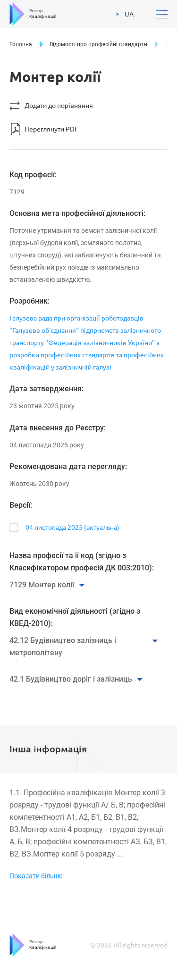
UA (125, 14)
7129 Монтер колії (42, 585)
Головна (21, 44)
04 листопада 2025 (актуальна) (72, 527)
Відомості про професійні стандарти (98, 44)
